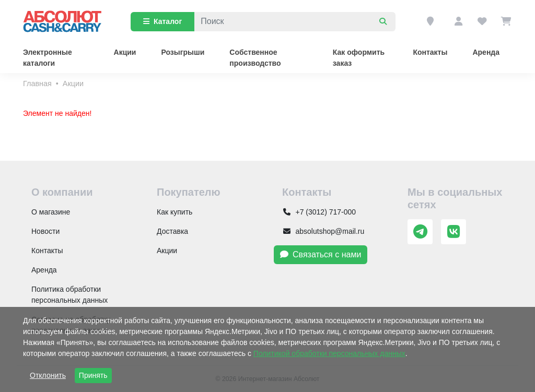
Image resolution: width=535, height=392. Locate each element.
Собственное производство (255, 58)
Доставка (172, 231)
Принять (93, 375)
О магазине (51, 212)
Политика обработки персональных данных (69, 295)
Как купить (175, 212)
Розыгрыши (183, 52)
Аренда (486, 52)
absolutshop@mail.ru (323, 231)
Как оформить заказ (359, 58)
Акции (125, 52)
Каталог (162, 21)
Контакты (430, 52)
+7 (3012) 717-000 (319, 212)
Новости (45, 231)
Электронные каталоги (48, 58)
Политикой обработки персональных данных (329, 353)
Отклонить (48, 375)
